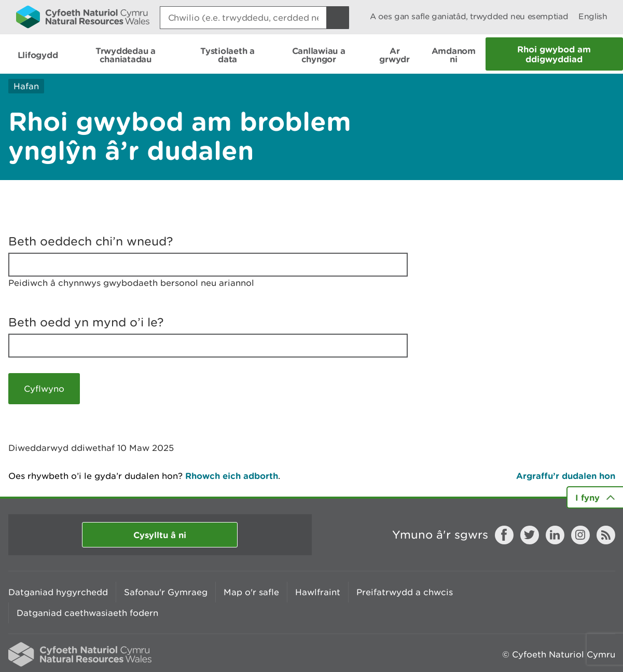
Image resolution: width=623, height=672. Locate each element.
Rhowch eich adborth (232, 476)
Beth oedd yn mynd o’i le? (86, 322)
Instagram (580, 535)
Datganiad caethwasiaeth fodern (87, 613)
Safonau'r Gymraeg (166, 592)
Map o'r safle (251, 592)
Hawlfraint (318, 592)
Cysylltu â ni (160, 535)
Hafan (26, 86)
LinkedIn (555, 535)
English (593, 16)
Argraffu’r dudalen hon (566, 476)
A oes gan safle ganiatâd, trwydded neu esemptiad (469, 16)
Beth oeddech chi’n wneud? (91, 241)
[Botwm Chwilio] (338, 18)
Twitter (530, 535)
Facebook (504, 535)
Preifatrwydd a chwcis (405, 592)
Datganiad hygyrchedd (58, 592)
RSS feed (606, 535)
